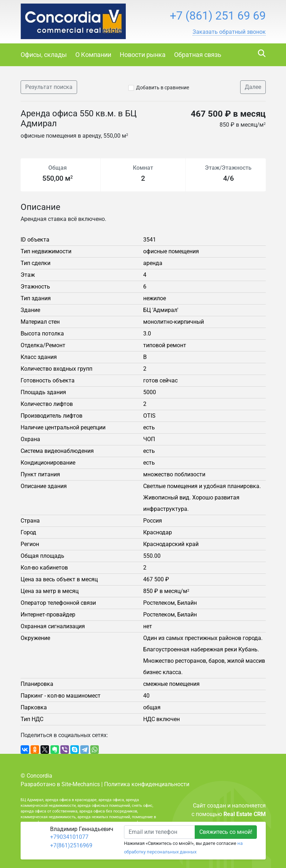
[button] (229, 32)
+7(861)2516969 (71, 845)
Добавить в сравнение (163, 88)
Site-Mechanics (81, 784)
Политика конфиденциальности (147, 784)
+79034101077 (69, 837)
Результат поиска (49, 87)
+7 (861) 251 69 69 (218, 16)
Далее (253, 87)
